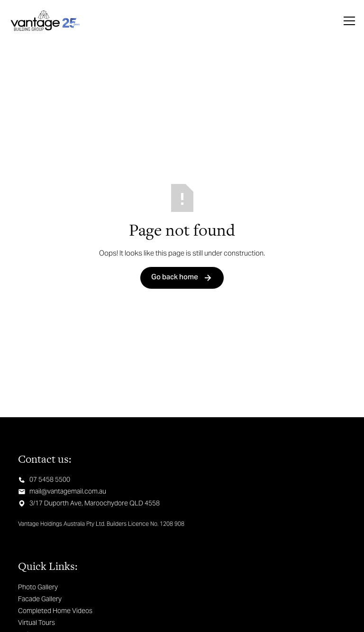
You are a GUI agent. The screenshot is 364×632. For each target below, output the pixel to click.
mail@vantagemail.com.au (68, 491)
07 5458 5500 (50, 479)
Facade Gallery (40, 599)
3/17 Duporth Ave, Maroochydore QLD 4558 (95, 503)
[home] (45, 21)
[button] (347, 21)
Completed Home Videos (55, 611)
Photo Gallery (38, 587)
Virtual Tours (36, 623)
